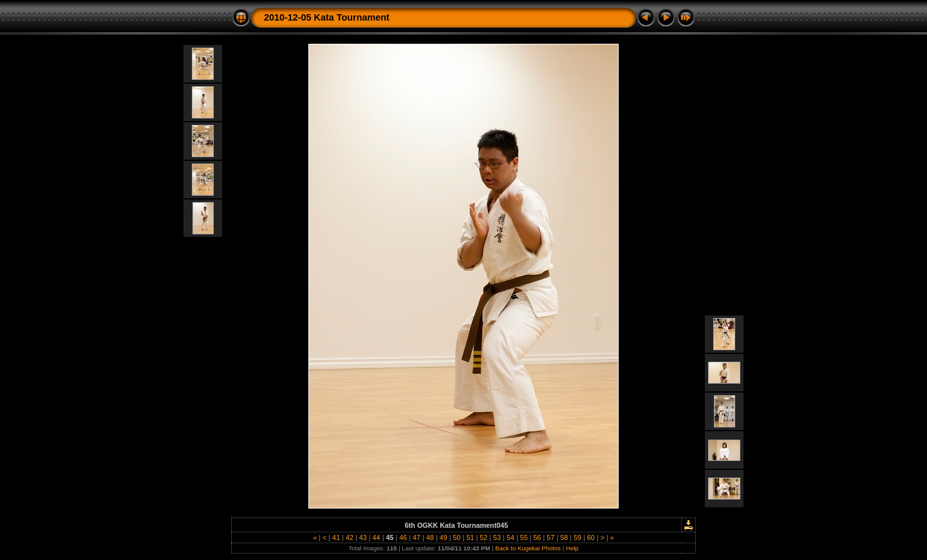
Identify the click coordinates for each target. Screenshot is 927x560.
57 (550, 537)
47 (417, 537)
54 (510, 537)
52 (483, 537)
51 (470, 537)
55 (524, 537)
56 (538, 537)
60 (591, 537)
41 (336, 537)
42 (350, 537)
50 (457, 537)
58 (564, 537)
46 (403, 537)
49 (444, 537)
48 (430, 537)
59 (577, 537)
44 (377, 537)
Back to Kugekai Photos (528, 548)
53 (497, 537)
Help (572, 548)
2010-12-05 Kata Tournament (327, 17)
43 (363, 537)
